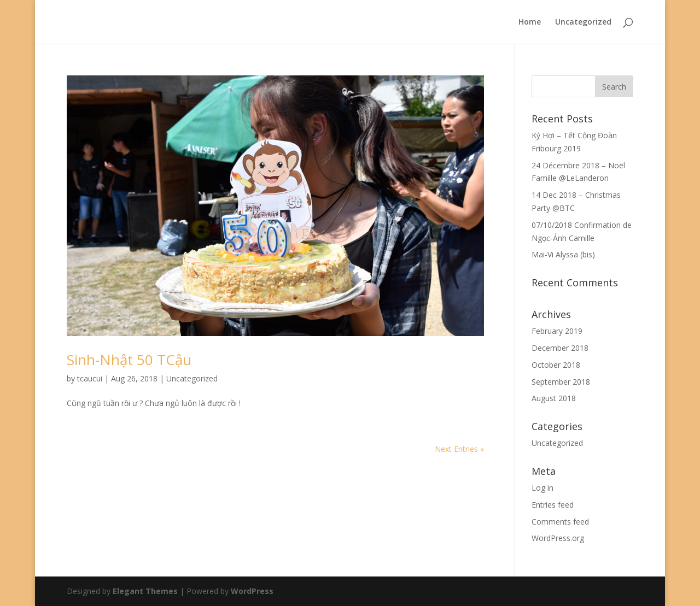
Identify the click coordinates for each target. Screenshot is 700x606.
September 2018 (561, 382)
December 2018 (560, 348)
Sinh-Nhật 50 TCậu (129, 360)
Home (530, 22)
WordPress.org (558, 538)
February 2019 (557, 331)
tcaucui (90, 378)
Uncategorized (583, 22)
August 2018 (554, 398)
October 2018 (556, 365)
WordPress (252, 591)
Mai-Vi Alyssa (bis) (563, 254)
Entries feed (553, 505)
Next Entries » (459, 449)
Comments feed (560, 522)
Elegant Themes (145, 591)
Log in (542, 488)
